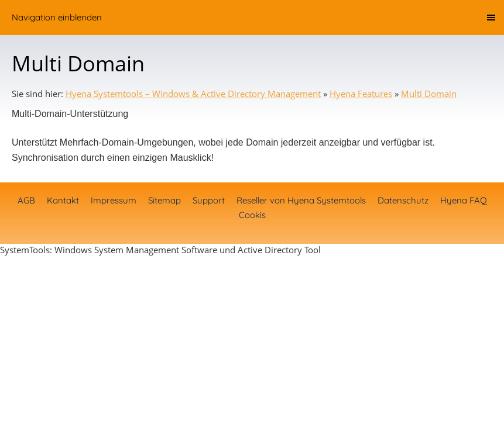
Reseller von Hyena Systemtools (301, 200)
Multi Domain (429, 94)
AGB (26, 200)
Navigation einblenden (57, 17)
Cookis (252, 215)
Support (209, 200)
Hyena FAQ (464, 200)
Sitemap (164, 200)
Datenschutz (403, 200)
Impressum (114, 200)
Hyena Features (361, 94)
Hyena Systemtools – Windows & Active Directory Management (193, 94)
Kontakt (63, 200)
